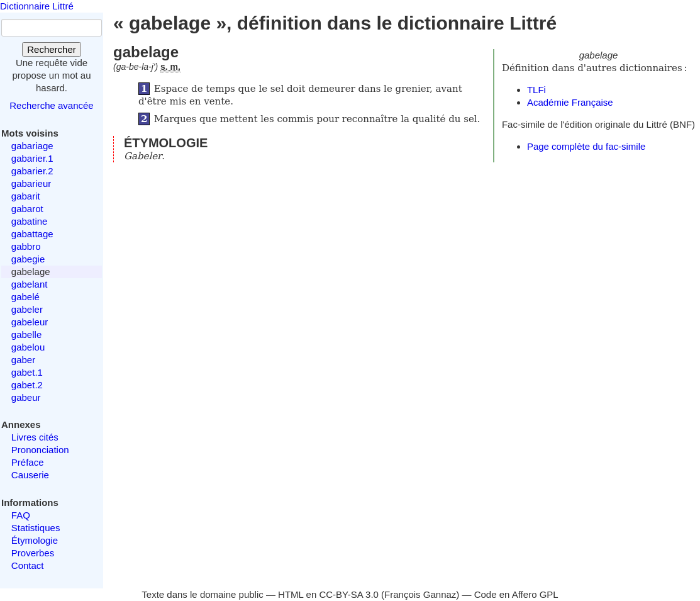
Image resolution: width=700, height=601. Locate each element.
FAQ (21, 515)
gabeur (26, 397)
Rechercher (52, 49)
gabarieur (31, 183)
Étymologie (35, 540)
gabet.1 (27, 372)
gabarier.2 (32, 171)
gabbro (26, 246)
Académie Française (570, 102)
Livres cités (35, 437)
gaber (23, 360)
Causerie (30, 475)
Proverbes (33, 553)
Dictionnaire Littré (37, 6)
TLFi (536, 90)
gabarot (27, 209)
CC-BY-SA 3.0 (349, 594)
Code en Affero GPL (516, 594)
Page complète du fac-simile (586, 146)
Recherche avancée (51, 105)
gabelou (28, 347)
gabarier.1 (32, 158)
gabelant (30, 284)
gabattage (32, 234)
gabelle (26, 334)
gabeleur (30, 322)
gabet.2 (27, 385)
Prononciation (40, 450)
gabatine (30, 221)
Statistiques (36, 528)
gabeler (27, 309)
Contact (28, 565)
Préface (28, 462)
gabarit (26, 196)
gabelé (25, 297)
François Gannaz (420, 594)
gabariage (32, 146)
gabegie (28, 259)
